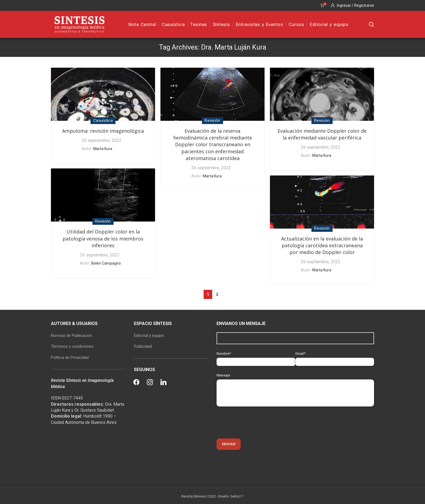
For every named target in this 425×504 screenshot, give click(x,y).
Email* (335, 358)
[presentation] (258, 422)
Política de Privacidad (70, 357)
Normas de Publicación (72, 336)
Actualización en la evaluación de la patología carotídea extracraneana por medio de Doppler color (322, 245)
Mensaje (295, 384)
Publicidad (143, 346)
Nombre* (256, 358)
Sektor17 (237, 496)
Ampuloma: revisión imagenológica (103, 131)
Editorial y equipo (149, 336)
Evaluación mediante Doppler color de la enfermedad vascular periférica (322, 134)
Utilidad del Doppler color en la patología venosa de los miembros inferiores (103, 238)
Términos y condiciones (72, 346)
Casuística (103, 121)
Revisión (212, 121)
